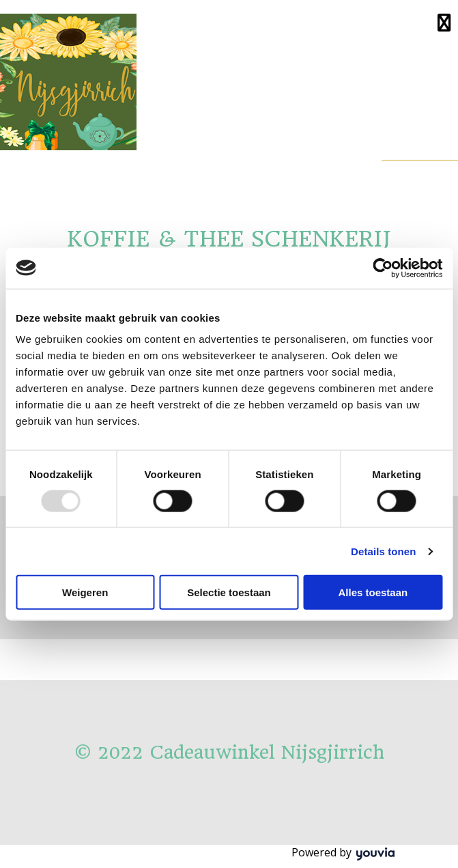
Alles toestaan (373, 592)
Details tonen (383, 551)
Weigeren (85, 592)
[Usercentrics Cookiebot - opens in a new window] (383, 268)
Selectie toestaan (229, 592)
